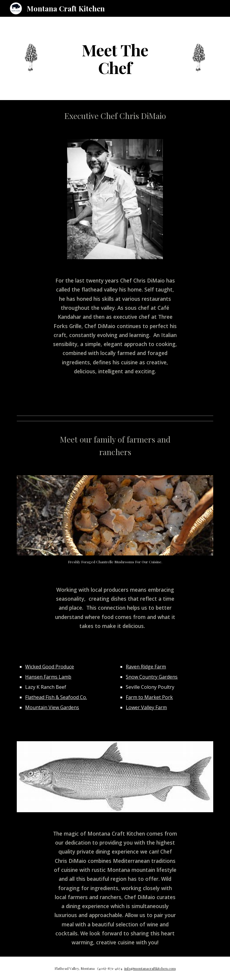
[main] (115, 58)
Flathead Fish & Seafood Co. (56, 697)
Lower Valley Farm (146, 707)
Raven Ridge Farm (146, 667)
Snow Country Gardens (152, 677)
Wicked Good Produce (50, 667)
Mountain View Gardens (52, 707)
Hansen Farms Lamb (48, 677)
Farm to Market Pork (149, 697)
